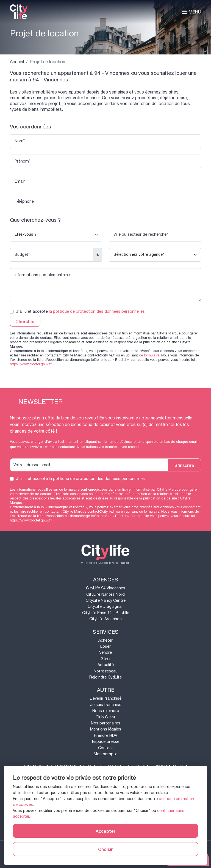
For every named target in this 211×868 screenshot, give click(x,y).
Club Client (105, 717)
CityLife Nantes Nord (105, 594)
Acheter (105, 640)
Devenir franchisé (106, 698)
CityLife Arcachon (105, 619)
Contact (106, 748)
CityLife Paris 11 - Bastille (106, 613)
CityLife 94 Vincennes (106, 588)
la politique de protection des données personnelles (97, 311)
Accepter (105, 831)
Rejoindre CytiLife (105, 677)
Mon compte (105, 754)
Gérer (106, 659)
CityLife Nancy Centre (106, 601)
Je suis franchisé (106, 705)
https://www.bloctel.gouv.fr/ (31, 364)
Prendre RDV (106, 736)
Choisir (105, 849)
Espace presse (106, 742)
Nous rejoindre (106, 711)
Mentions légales (106, 729)
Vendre (105, 653)
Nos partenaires (106, 723)
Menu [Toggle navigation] (191, 12)
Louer (105, 646)
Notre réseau (106, 671)
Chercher (25, 321)
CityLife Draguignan (106, 607)
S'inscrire (184, 465)
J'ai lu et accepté (80, 312)
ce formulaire (149, 355)
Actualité (106, 665)
